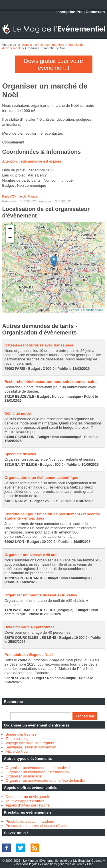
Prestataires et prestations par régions (37, 826)
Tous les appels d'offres (25, 801)
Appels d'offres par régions (28, 805)
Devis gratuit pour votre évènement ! (53, 64)
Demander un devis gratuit (27, 797)
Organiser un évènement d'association (37, 772)
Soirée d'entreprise (21, 734)
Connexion (95, 12)
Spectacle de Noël (20, 454)
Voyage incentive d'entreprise (30, 743)
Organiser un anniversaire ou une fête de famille (45, 780)
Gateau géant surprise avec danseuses (39, 345)
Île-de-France (28, 196)
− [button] (10, 238)
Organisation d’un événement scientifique (42, 478)
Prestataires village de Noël (29, 655)
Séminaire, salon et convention (31, 747)
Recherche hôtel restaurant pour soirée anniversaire (51, 382)
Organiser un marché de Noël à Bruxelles (41, 595)
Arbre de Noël (17, 751)
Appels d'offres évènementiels (43, 45)
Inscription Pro (70, 12)
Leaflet (74, 310)
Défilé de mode (18, 414)
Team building (17, 739)
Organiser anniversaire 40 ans (31, 555)
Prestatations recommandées (30, 821)
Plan (90, 864)
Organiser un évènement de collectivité (38, 768)
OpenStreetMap (92, 310)
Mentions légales (27, 864)
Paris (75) (9, 196)
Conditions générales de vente (63, 864)
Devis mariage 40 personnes (30, 627)
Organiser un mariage (24, 776)
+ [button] (10, 229)
